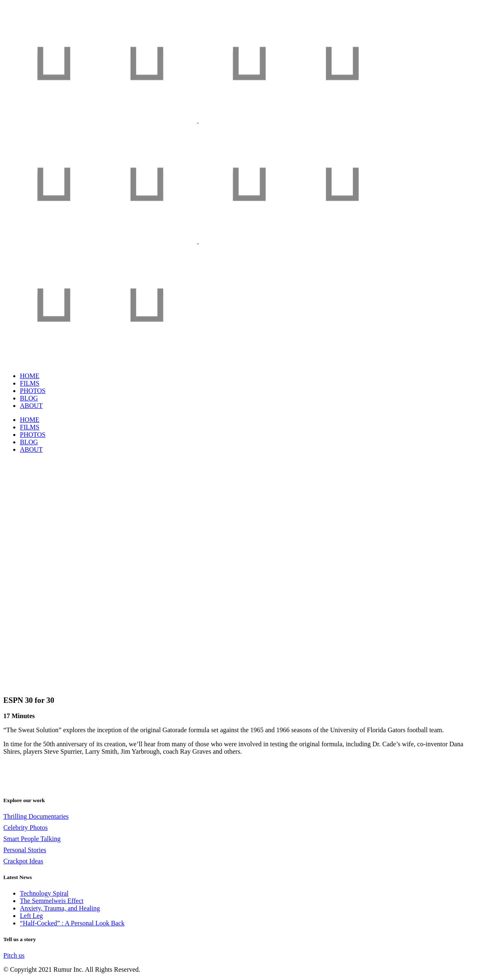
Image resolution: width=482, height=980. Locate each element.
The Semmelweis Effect (52, 901)
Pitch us (14, 955)
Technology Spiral (44, 893)
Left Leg (31, 916)
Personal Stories (25, 850)
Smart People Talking (32, 839)
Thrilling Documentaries (36, 816)
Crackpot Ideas (23, 861)
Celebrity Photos (25, 828)
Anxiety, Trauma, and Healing (60, 908)
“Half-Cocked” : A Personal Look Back (72, 923)
